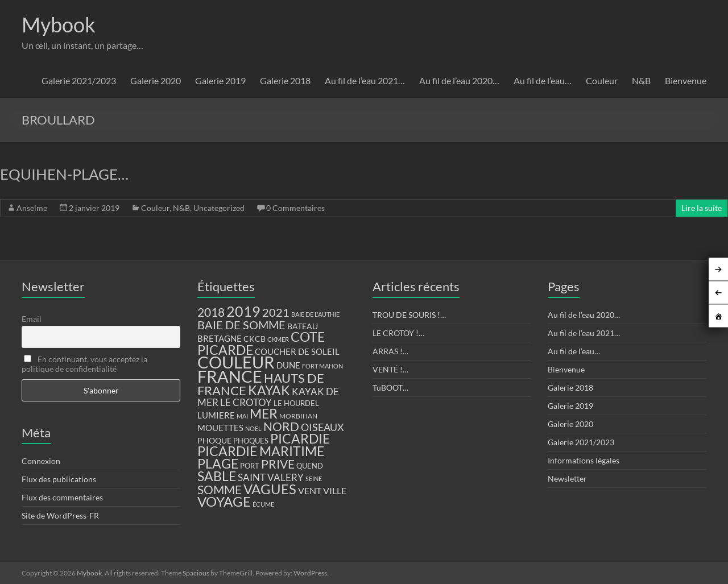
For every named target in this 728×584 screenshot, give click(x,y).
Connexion (41, 461)
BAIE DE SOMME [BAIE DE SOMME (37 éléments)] (241, 325)
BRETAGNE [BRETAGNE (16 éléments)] (220, 339)
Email (32, 319)
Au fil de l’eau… (543, 80)
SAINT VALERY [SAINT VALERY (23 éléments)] (271, 477)
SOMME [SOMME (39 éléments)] (220, 490)
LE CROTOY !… (398, 333)
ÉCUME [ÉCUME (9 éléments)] (263, 504)
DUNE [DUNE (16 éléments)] (288, 365)
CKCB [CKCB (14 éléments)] (255, 339)
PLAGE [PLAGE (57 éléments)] (218, 463)
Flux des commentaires (62, 497)
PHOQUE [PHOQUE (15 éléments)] (214, 440)
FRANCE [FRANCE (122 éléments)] (230, 376)
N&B (641, 80)
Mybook (59, 24)
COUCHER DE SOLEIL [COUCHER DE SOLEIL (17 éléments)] (297, 351)
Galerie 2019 (220, 80)
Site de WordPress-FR (60, 515)
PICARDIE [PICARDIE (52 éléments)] (300, 439)
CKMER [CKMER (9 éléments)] (278, 339)
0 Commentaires (295, 208)
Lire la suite (702, 208)
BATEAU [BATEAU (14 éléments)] (303, 326)
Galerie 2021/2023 (79, 80)
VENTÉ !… (390, 369)
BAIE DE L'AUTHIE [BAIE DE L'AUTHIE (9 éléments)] (315, 314)
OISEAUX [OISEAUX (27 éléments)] (322, 427)
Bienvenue (686, 80)
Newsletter (567, 479)
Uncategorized (219, 208)
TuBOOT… (390, 388)
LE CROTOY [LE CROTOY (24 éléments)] (246, 402)
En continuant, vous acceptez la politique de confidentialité (84, 364)
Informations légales (584, 460)
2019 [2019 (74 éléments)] (243, 311)
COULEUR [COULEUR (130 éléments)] (236, 362)
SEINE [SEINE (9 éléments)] (314, 479)
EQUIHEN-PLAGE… (64, 174)
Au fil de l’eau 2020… (459, 80)
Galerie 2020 (156, 80)
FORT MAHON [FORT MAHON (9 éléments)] (322, 366)
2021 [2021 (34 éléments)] (276, 312)
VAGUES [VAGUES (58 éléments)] (270, 489)
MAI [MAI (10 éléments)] (242, 416)
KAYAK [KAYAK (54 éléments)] (269, 390)
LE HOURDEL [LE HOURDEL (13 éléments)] (296, 403)
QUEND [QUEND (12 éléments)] (310, 466)
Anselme (32, 208)
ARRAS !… (390, 351)
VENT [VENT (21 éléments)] (310, 490)
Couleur (602, 80)
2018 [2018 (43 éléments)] (211, 312)
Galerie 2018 (285, 80)
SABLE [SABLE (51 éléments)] (217, 476)
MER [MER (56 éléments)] (264, 413)
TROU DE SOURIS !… (409, 315)
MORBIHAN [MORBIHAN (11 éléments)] (298, 416)
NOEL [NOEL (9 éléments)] (253, 428)
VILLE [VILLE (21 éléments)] (335, 490)
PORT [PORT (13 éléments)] (250, 466)
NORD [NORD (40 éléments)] (281, 426)
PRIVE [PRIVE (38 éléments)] (278, 464)
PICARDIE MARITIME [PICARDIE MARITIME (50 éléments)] (261, 451)
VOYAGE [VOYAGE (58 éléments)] (224, 502)
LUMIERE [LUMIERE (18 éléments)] (216, 415)
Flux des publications (59, 479)
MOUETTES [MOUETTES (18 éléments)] (220, 428)
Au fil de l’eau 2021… (365, 80)
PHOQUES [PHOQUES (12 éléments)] (251, 441)
